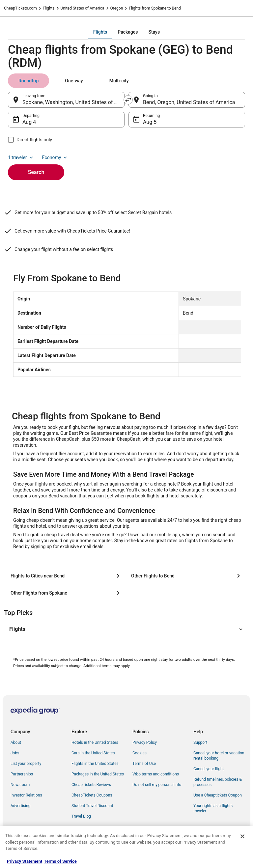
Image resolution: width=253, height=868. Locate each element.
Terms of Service (60, 861)
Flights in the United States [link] (95, 764)
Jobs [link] (15, 753)
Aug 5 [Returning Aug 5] (150, 122)
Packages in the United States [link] (98, 774)
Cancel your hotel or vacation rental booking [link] (219, 756)
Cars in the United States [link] (93, 753)
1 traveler (21, 157)
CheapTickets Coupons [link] (92, 795)
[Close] (242, 836)
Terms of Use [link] (144, 764)
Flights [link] (49, 8)
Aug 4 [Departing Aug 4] (29, 122)
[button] (126, 629)
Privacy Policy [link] (145, 742)
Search (36, 172)
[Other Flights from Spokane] (66, 593)
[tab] (100, 32)
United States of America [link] (83, 8)
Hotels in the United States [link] (95, 742)
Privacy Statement (25, 861)
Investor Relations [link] (26, 795)
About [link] (16, 742)
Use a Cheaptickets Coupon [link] (218, 795)
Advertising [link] (20, 806)
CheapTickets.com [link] (20, 8)
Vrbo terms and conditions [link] (156, 774)
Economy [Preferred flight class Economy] (55, 157)
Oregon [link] (117, 8)
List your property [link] (26, 764)
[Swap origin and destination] (128, 100)
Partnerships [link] (22, 774)
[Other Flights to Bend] (187, 576)
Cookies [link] (140, 753)
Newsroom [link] (20, 785)
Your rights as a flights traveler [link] (213, 808)
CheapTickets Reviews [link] (91, 785)
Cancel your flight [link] (209, 769)
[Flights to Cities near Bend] (66, 576)
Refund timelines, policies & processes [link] (218, 782)
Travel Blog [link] (81, 816)
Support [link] (200, 742)
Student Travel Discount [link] (92, 806)
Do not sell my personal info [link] (157, 785)
